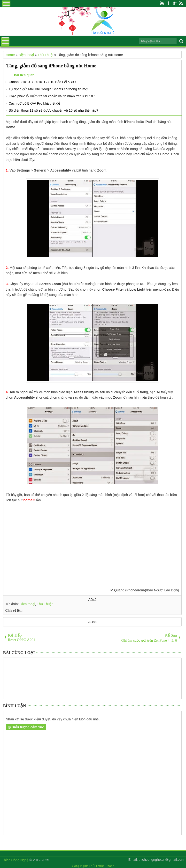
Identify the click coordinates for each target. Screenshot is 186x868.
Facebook (168, 4)
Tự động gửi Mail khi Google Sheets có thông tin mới (48, 89)
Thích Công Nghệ (15, 860)
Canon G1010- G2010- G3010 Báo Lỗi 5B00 (42, 82)
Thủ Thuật (45, 604)
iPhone (109, 866)
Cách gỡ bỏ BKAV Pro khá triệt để (35, 103)
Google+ (175, 4)
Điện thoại (27, 604)
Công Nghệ (80, 866)
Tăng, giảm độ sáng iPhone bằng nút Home (51, 66)
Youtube (162, 4)
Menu (6, 4)
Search (181, 41)
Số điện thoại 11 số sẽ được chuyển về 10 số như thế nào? (54, 110)
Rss (181, 4)
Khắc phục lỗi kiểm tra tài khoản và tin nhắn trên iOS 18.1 (52, 96)
